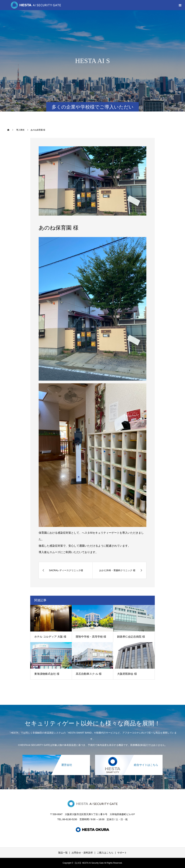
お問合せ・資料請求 (82, 853)
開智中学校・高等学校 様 (91, 637)
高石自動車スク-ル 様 (89, 674)
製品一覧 (63, 853)
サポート (122, 853)
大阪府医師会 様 (127, 674)
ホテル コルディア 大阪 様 (50, 637)
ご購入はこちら (105, 853)
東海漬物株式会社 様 (47, 674)
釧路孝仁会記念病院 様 (131, 637)
